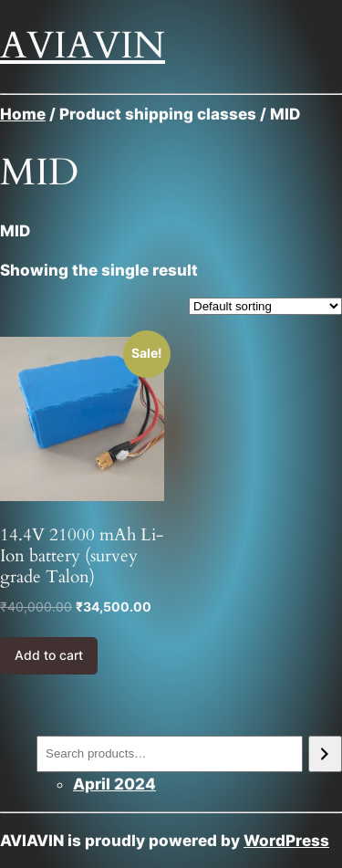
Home (23, 114)
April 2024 (114, 784)
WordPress (286, 841)
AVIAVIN (83, 46)
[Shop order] (265, 306)
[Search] (325, 754)
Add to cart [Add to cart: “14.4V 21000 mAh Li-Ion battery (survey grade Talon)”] (49, 655)
